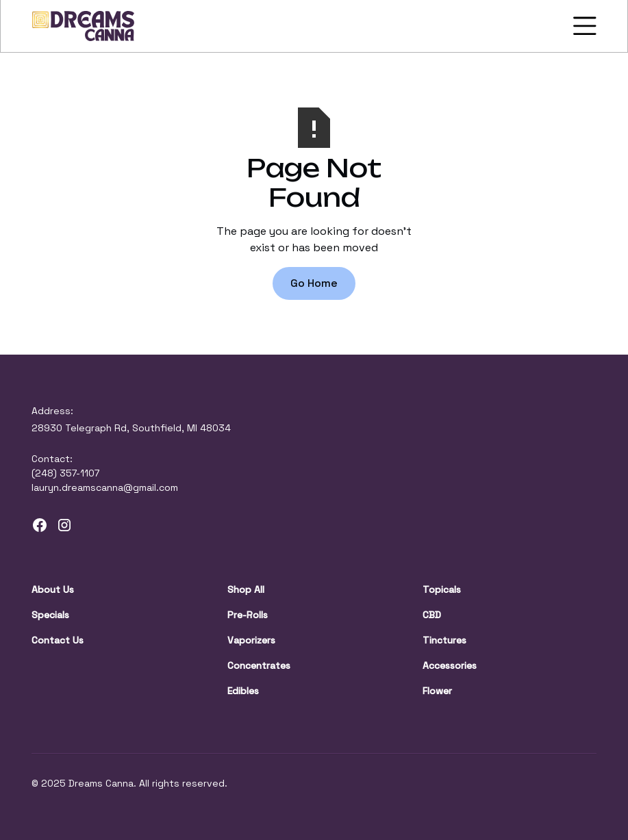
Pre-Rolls (248, 615)
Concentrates (259, 665)
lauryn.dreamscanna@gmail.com (105, 487)
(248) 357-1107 (65, 473)
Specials (50, 615)
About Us (53, 589)
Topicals (442, 589)
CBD (432, 615)
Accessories (450, 665)
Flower (437, 691)
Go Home (314, 283)
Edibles (243, 691)
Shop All (246, 589)
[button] (582, 26)
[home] (84, 26)
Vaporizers (251, 640)
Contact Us (58, 640)
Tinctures (444, 640)
